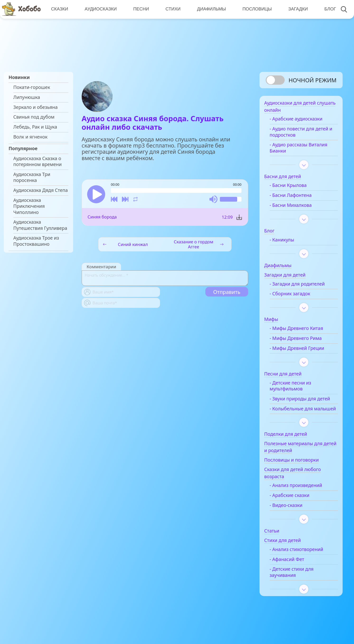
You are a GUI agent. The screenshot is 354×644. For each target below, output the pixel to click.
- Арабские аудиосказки (301, 120)
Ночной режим (312, 80)
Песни (141, 9)
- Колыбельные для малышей (297, 413)
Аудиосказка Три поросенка (32, 177)
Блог (329, 9)
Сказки (59, 9)
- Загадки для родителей (302, 286)
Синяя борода (102, 217)
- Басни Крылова (293, 187)
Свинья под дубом (34, 117)
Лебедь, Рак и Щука (35, 127)
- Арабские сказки (295, 503)
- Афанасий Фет (292, 567)
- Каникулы (287, 241)
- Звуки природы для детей (305, 400)
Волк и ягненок (30, 137)
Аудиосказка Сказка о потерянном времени (38, 161)
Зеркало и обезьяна (35, 107)
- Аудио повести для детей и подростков (304, 133)
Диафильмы (210, 9)
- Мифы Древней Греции (302, 350)
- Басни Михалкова (296, 207)
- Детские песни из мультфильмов (296, 387)
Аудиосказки (100, 9)
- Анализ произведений (301, 493)
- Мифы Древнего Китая (302, 330)
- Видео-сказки (291, 513)
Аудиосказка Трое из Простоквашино (36, 241)
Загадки (297, 9)
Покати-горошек (32, 87)
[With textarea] (165, 279)
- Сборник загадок (295, 295)
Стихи (172, 9)
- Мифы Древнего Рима (301, 340)
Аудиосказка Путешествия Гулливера (40, 225)
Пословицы (256, 9)
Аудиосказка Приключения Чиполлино (29, 206)
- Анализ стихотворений (302, 557)
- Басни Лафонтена (296, 197)
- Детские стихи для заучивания (297, 580)
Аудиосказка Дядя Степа (41, 190)
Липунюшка (27, 97)
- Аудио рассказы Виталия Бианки (304, 149)
